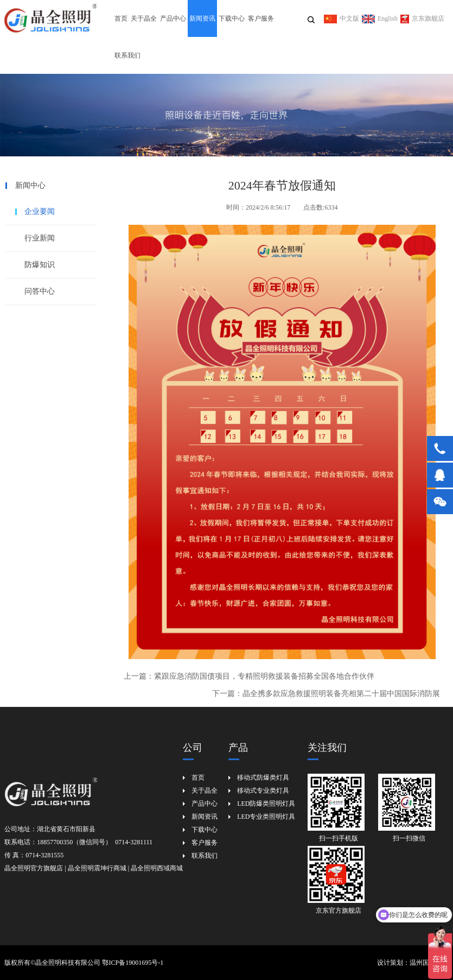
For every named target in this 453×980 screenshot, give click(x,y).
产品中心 (173, 18)
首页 (121, 18)
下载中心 (232, 18)
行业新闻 (40, 238)
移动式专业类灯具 (263, 791)
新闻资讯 (202, 18)
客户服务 (261, 18)
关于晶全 (144, 18)
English (380, 18)
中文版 (342, 18)
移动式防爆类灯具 (263, 777)
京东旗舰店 (422, 18)
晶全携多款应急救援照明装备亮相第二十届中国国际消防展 (341, 694)
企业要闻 (40, 211)
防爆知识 (40, 265)
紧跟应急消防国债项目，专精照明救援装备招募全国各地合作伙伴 (264, 676)
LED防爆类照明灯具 (266, 804)
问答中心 (40, 291)
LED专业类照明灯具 (266, 817)
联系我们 (127, 55)
